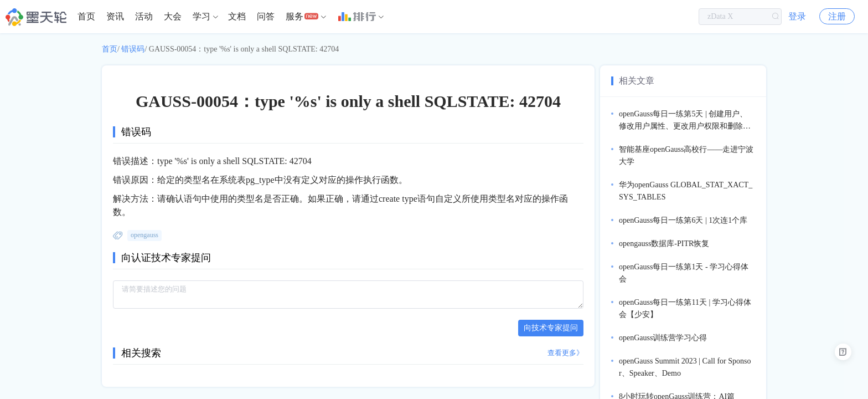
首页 (86, 16)
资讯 (115, 16)
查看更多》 (565, 353)
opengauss (144, 235)
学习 (201, 16)
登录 (797, 16)
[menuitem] (86, 17)
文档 (237, 16)
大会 (173, 16)
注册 (837, 16)
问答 (266, 16)
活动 (144, 16)
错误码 (133, 49)
